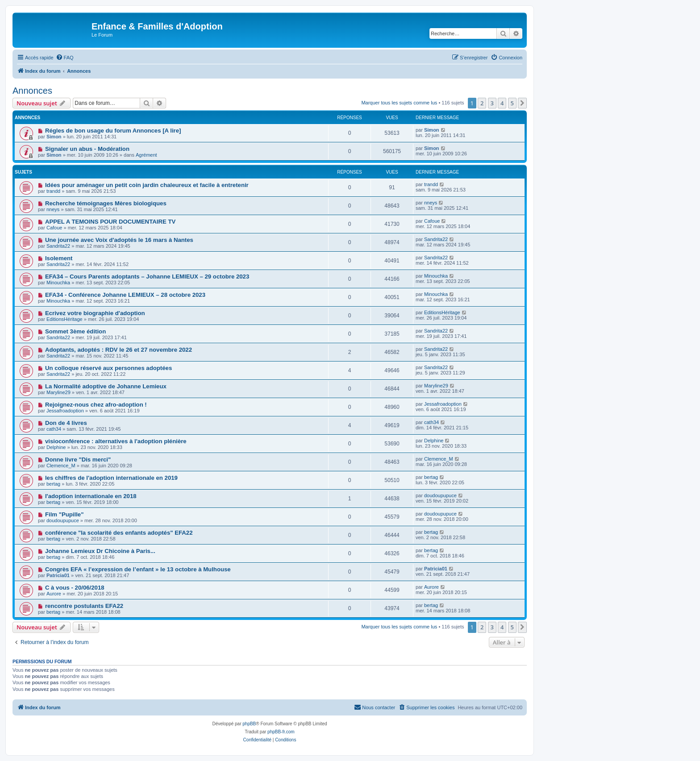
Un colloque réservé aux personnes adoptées (108, 368)
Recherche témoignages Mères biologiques (106, 203)
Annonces (32, 91)
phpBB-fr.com (281, 732)
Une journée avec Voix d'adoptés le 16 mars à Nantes (119, 240)
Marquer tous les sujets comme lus (399, 103)
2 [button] (482, 103)
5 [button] (512, 103)
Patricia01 (58, 575)
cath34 (54, 429)
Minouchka (58, 283)
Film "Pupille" (65, 514)
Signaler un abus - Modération (87, 149)
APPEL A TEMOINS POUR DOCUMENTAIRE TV (110, 222)
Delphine (56, 447)
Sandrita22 (58, 246)
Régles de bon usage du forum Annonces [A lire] (113, 131)
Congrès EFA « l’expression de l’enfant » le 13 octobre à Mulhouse (138, 569)
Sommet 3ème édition (75, 331)
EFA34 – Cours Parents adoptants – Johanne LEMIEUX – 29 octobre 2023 (147, 277)
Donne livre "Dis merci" (78, 460)
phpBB (249, 724)
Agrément (146, 155)
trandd (53, 191)
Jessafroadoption (65, 411)
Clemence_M (61, 466)
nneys (53, 209)
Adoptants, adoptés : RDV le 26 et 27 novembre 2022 (119, 350)
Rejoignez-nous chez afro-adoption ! (96, 405)
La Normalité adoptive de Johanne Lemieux (106, 386)
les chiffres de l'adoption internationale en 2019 (111, 478)
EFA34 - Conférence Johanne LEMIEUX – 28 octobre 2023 (125, 295)
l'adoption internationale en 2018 (91, 496)
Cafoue (54, 228)
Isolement (59, 258)
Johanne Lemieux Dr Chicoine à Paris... (100, 551)
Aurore (54, 594)
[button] (522, 103)
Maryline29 (58, 392)
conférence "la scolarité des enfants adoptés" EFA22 (119, 533)
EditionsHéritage (65, 319)
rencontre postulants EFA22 (84, 606)
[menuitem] (65, 58)
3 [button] (492, 103)
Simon (54, 137)
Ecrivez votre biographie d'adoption (95, 313)
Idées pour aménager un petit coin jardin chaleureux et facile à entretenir (147, 185)
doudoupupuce (440, 495)
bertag (53, 484)
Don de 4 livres (66, 423)
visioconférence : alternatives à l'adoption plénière (116, 441)
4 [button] (502, 103)
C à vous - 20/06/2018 (75, 588)
